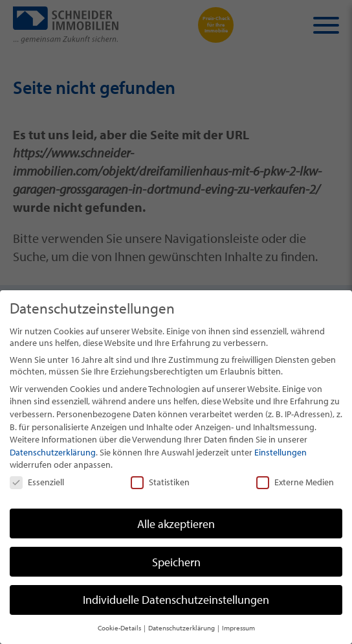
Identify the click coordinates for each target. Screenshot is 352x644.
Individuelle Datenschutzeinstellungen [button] (176, 600)
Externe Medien (295, 482)
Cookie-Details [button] (120, 628)
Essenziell (37, 482)
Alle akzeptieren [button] (176, 524)
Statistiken (160, 482)
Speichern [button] (176, 562)
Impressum (238, 628)
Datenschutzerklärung (53, 452)
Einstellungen (280, 452)
